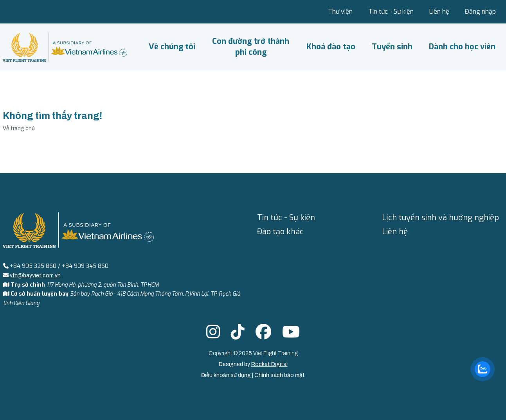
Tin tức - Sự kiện (391, 12)
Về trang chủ (19, 128)
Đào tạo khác (280, 232)
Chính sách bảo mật (280, 375)
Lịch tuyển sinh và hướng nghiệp (440, 218)
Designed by (253, 364)
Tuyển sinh (392, 47)
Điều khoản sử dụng (227, 375)
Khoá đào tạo (331, 47)
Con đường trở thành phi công (251, 47)
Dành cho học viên (462, 47)
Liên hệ (439, 12)
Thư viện (340, 12)
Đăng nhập (480, 12)
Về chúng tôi (172, 47)
